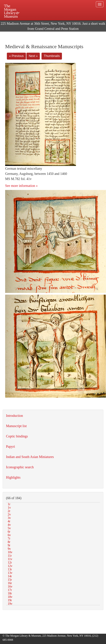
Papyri (10, 446)
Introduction (14, 416)
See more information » (21, 186)
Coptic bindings (17, 436)
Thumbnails (52, 56)
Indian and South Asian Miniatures (30, 457)
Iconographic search (20, 467)
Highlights (13, 477)
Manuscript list (16, 426)
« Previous (16, 56)
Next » (33, 56)
